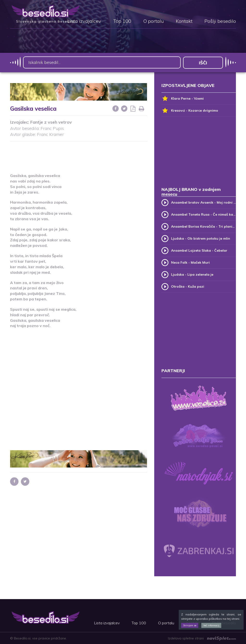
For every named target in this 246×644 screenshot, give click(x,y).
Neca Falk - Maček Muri (190, 262)
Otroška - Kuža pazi (188, 286)
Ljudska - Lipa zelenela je (192, 274)
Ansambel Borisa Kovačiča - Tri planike (203, 226)
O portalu (154, 21)
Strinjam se (190, 625)
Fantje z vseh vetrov (51, 122)
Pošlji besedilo (220, 21)
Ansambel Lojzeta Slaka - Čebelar (199, 250)
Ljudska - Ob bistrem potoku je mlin (201, 238)
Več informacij (211, 625)
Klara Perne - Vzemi (183, 98)
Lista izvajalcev (84, 21)
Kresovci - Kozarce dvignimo (190, 110)
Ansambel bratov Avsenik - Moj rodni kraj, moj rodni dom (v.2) (203, 202)
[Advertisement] (98, 154)
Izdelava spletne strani (202, 638)
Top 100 (122, 21)
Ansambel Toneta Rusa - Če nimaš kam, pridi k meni (203, 214)
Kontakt (184, 21)
